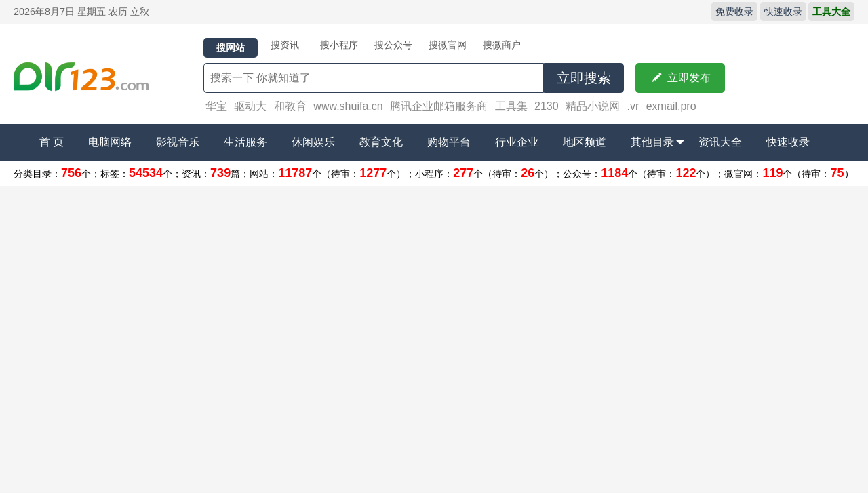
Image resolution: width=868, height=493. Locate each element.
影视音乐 (178, 142)
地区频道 (585, 142)
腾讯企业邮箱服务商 (439, 106)
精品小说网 (593, 106)
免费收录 (734, 12)
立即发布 (680, 78)
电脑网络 (110, 142)
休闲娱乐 (313, 142)
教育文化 (381, 142)
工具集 (511, 106)
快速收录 (783, 12)
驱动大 (250, 106)
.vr (633, 106)
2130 (547, 106)
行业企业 (517, 142)
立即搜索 (584, 78)
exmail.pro (671, 106)
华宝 (216, 106)
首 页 (52, 142)
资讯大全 (720, 142)
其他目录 (657, 142)
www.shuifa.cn (348, 106)
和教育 (290, 106)
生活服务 (245, 142)
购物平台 (449, 142)
